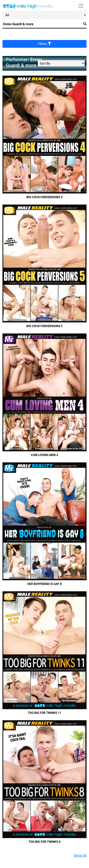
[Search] (42, 24)
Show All (80, 856)
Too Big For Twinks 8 (44, 842)
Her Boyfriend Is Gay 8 (44, 584)
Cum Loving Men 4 (44, 455)
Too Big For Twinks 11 (44, 713)
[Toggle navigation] (81, 6)
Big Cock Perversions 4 (44, 197)
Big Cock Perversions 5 (44, 326)
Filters (45, 44)
